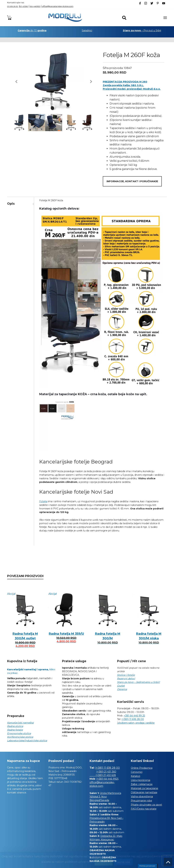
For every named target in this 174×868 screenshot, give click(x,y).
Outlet (121, 686)
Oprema (122, 689)
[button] (16, 82)
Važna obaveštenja (142, 796)
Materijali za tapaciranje (145, 788)
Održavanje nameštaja (144, 792)
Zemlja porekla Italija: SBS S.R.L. (123, 85)
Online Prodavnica (142, 768)
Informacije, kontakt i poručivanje (132, 181)
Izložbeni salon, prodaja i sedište (136, 723)
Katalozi (136, 776)
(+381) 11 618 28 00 (133, 719)
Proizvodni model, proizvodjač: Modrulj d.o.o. (132, 89)
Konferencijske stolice (20, 737)
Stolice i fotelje (126, 675)
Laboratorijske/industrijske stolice (27, 740)
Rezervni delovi (126, 678)
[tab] (20, 204)
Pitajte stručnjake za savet (146, 805)
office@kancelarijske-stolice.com (58, 6)
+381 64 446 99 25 (134, 716)
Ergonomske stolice (19, 733)
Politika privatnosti (147, 866)
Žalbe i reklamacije (142, 784)
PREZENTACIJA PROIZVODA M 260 (125, 82)
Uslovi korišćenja (141, 780)
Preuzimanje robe (141, 801)
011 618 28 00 (13, 6)
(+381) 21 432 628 (103, 775)
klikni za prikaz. (31, 671)
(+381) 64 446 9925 (107, 779)
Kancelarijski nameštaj (20, 723)
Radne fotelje (15, 730)
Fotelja (43, 501)
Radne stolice (15, 726)
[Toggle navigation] (165, 18)
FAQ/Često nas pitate (144, 809)
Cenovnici (137, 772)
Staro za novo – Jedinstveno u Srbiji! (138, 682)
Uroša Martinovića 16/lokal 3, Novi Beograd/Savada (105, 797)
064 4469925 (35, 6)
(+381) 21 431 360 (106, 772)
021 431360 (24, 6)
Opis (11, 204)
